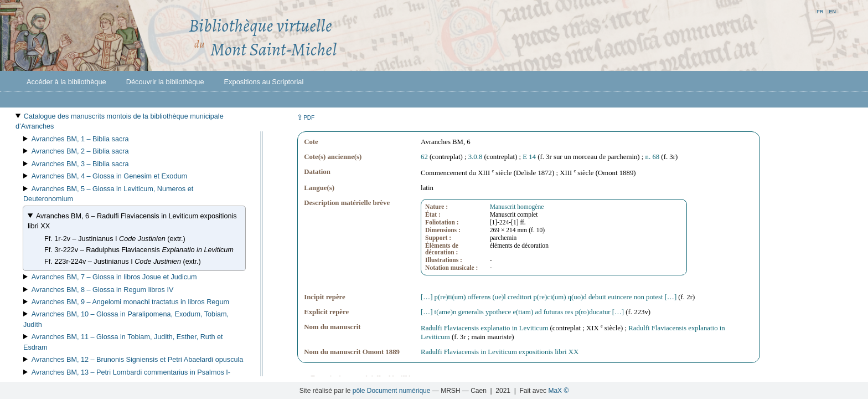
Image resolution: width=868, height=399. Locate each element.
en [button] (832, 11)
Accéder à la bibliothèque (66, 82)
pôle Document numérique (392, 391)
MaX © (558, 391)
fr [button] (820, 11)
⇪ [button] (306, 117)
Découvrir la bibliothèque (165, 82)
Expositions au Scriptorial (264, 82)
